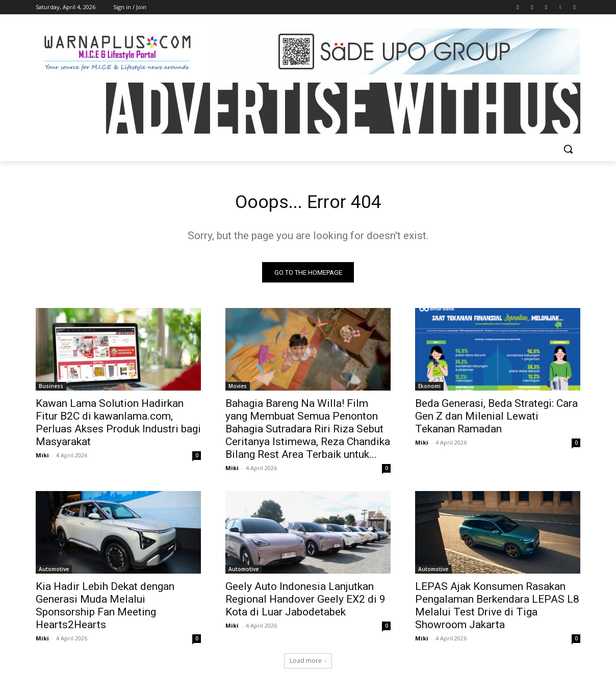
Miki (42, 458)
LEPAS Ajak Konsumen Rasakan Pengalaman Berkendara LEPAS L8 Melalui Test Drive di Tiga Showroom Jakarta (497, 609)
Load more (308, 664)
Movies (238, 389)
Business (51, 389)
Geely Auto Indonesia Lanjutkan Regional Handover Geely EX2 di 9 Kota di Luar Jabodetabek (305, 602)
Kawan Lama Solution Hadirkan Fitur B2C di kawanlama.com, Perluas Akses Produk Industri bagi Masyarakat (118, 426)
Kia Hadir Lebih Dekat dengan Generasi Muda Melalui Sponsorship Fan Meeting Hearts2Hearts (105, 609)
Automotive (54, 572)
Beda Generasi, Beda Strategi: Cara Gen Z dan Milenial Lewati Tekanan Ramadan (496, 419)
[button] (568, 149)
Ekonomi (429, 389)
